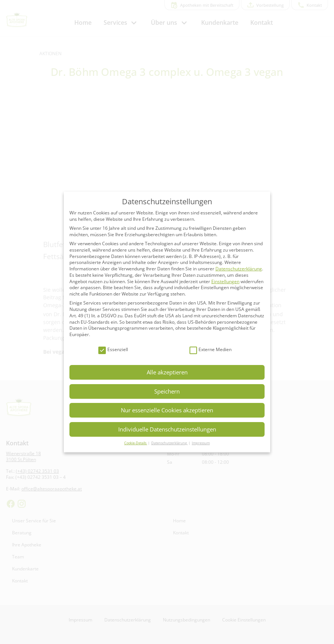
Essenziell (113, 350)
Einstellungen (225, 281)
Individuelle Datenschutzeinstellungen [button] (167, 429)
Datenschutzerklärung (239, 269)
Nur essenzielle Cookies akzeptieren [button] (167, 410)
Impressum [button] (201, 443)
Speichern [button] (167, 391)
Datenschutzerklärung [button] (169, 443)
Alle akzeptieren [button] (167, 372)
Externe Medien (211, 350)
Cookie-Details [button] (136, 443)
